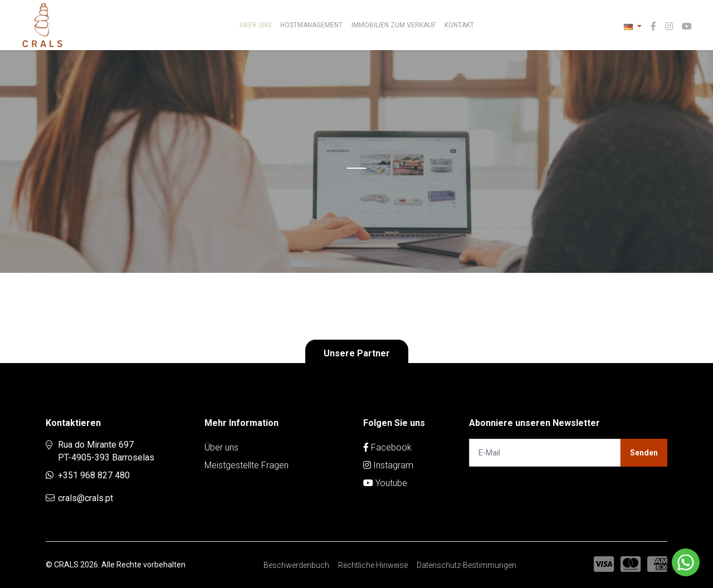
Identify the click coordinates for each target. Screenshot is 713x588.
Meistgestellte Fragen (246, 465)
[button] (633, 26)
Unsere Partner (357, 353)
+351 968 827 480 (94, 475)
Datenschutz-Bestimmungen (467, 565)
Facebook (387, 447)
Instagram (388, 465)
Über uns (255, 25)
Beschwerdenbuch (296, 565)
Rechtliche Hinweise (373, 565)
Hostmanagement (311, 25)
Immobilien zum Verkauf (394, 25)
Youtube (385, 483)
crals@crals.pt (86, 498)
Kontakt (459, 25)
